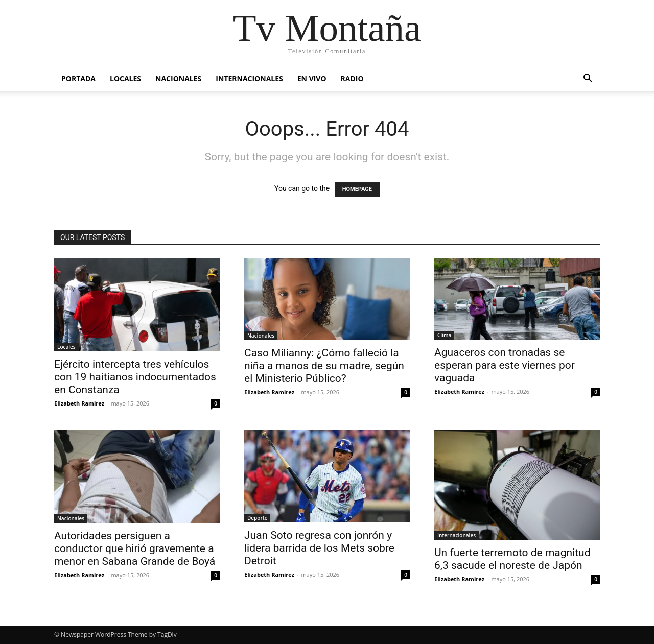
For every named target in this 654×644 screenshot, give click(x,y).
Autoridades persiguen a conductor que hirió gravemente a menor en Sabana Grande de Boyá (135, 548)
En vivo (312, 78)
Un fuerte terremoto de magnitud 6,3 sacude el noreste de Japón (512, 559)
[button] (588, 79)
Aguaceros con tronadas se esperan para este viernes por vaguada (505, 365)
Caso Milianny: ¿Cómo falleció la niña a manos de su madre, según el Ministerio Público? (324, 366)
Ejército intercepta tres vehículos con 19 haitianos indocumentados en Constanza (135, 377)
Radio (352, 78)
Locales (125, 78)
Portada (78, 78)
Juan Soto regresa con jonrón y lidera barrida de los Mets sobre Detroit (319, 548)
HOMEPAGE (357, 189)
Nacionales (178, 78)
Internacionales (249, 78)
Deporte (257, 518)
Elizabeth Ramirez (79, 403)
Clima (444, 335)
